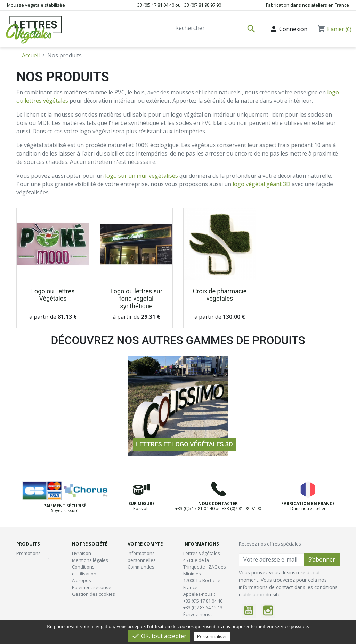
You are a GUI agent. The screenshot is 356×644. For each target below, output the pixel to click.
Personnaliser (212, 636)
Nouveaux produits (37, 560)
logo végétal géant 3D (261, 184)
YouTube (249, 611)
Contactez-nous (89, 601)
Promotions (29, 553)
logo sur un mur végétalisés (141, 176)
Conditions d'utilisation (84, 570)
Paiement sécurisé (92, 587)
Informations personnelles (142, 557)
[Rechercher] (206, 28)
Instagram (268, 611)
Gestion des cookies (94, 594)
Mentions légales (90, 560)
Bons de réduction (147, 587)
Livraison (82, 553)
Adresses (138, 580)
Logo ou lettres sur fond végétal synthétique (136, 299)
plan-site (81, 607)
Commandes (141, 567)
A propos (82, 580)
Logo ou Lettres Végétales (53, 295)
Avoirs (134, 574)
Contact (156, 29)
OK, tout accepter (159, 636)
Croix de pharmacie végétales (220, 295)
